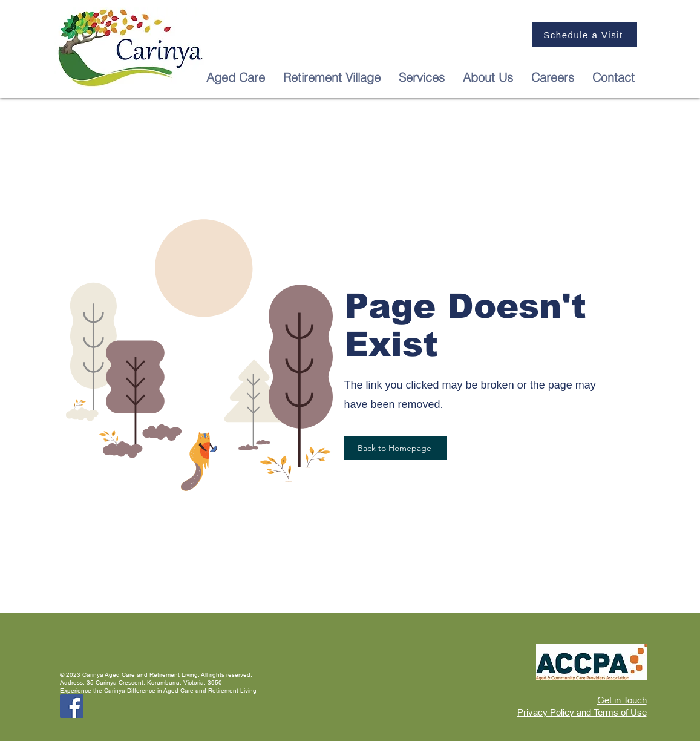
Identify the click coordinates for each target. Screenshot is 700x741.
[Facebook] (72, 706)
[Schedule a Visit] (585, 35)
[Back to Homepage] (396, 448)
